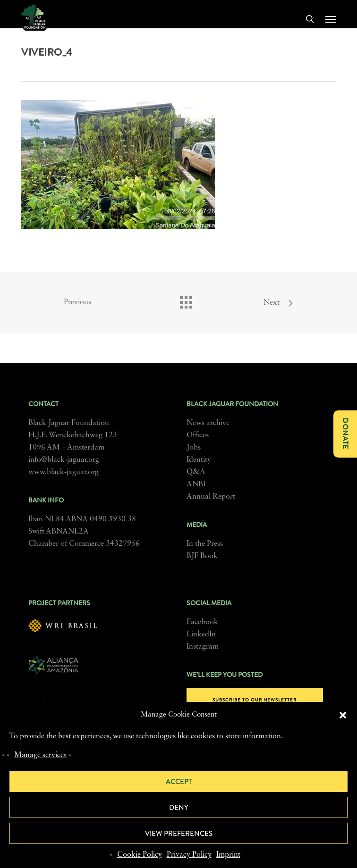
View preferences (179, 834)
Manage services (40, 755)
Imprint (228, 855)
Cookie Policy (140, 855)
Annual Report (211, 497)
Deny (179, 808)
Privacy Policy (189, 855)
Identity (199, 460)
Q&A (196, 472)
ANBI (196, 484)
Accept (179, 782)
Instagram (203, 647)
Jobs (194, 448)
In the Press (205, 544)
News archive (208, 423)
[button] (343, 715)
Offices (198, 435)
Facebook (202, 622)
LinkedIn (201, 634)
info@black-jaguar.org (64, 460)
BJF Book (202, 556)
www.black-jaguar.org (64, 472)
